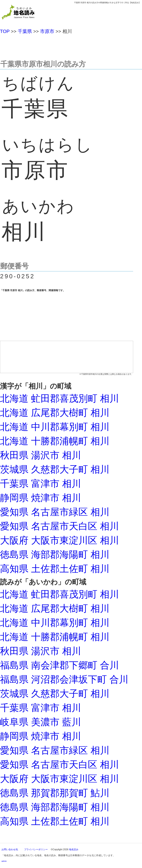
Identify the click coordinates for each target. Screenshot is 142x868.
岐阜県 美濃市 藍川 (41, 722)
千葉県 (25, 31)
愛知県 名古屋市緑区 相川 (55, 512)
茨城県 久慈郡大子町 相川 (55, 469)
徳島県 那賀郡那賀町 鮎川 (55, 793)
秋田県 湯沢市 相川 (41, 455)
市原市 (47, 31)
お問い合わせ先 (10, 849)
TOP (5, 31)
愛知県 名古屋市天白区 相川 (59, 526)
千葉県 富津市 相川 (41, 484)
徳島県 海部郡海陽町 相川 (55, 555)
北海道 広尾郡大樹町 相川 (55, 413)
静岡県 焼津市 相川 (41, 498)
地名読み (74, 849)
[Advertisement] (71, 46)
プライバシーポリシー (36, 849)
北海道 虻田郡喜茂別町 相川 (59, 398)
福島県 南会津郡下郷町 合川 (59, 665)
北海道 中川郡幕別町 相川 (55, 427)
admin (4, 861)
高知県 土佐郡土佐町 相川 (55, 569)
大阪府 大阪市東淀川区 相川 (59, 540)
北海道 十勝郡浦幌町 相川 (55, 441)
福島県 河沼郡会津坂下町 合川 (64, 679)
